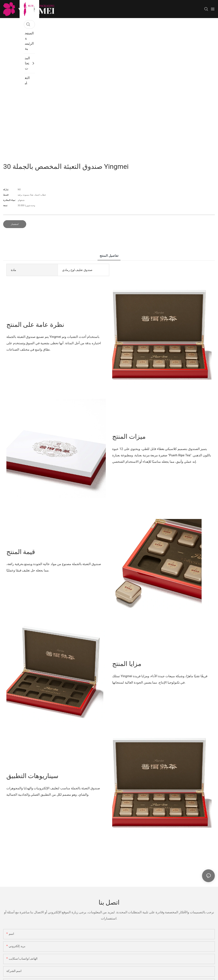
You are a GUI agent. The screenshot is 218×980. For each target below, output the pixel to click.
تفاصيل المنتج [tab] (109, 256)
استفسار (15, 224)
